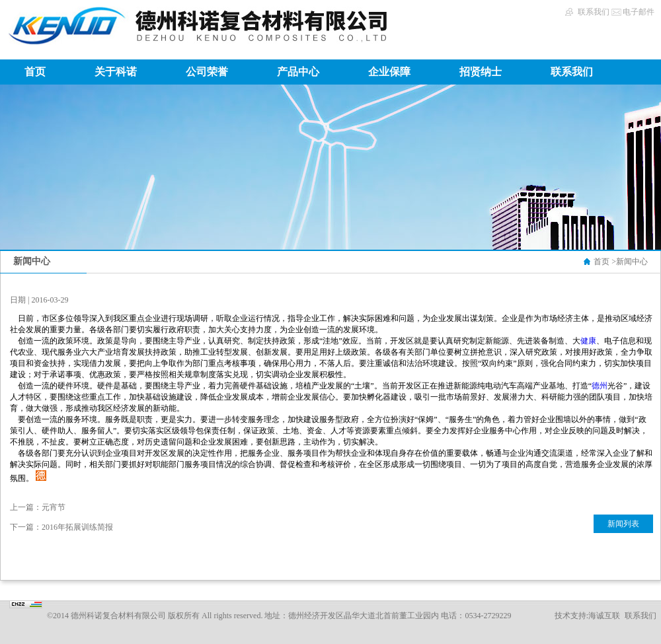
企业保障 (389, 72)
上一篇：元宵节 (38, 507)
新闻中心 (632, 262)
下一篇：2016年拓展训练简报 (61, 527)
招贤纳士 (481, 72)
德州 (600, 386)
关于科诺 (116, 72)
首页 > (605, 262)
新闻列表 (623, 524)
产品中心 (298, 72)
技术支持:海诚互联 (587, 616)
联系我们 (594, 12)
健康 (588, 341)
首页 (35, 72)
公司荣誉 (207, 72)
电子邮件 (639, 12)
